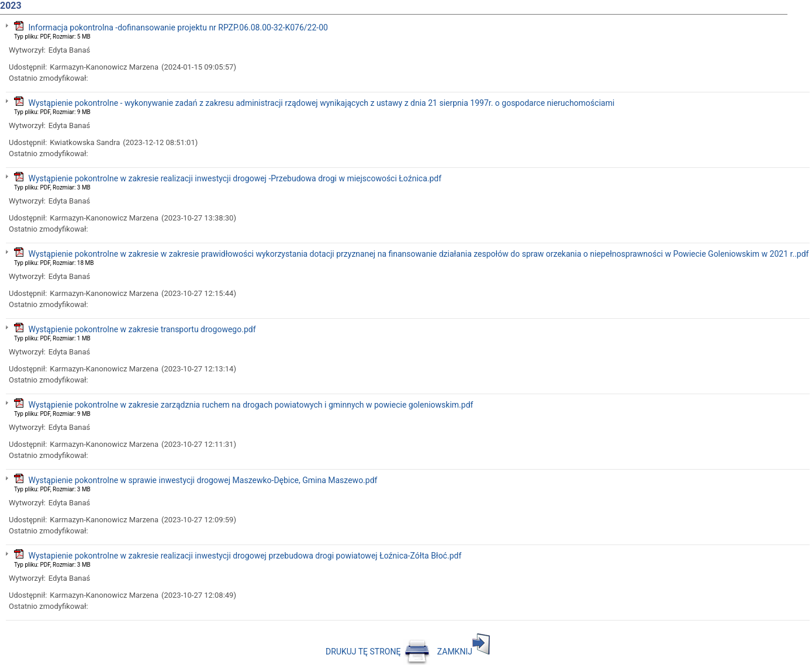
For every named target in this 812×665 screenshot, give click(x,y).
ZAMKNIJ (464, 652)
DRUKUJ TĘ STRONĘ (378, 652)
